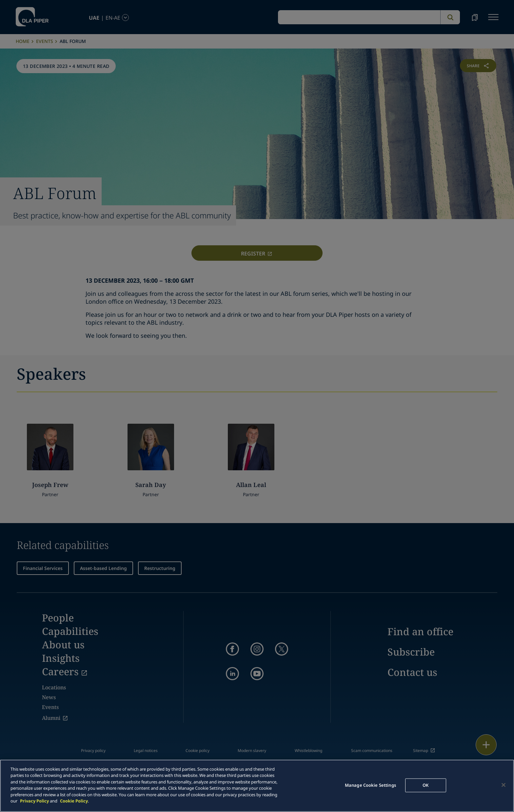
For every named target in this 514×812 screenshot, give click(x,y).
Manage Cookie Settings (370, 785)
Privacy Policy (34, 801)
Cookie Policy (74, 801)
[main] (257, 786)
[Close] (504, 785)
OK (425, 785)
